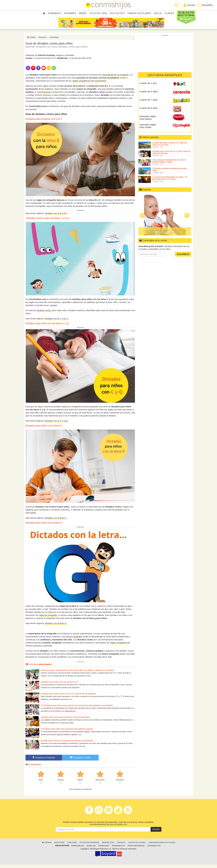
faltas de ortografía (48, 618)
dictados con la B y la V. (56, 216)
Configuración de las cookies (162, 846)
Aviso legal (59, 846)
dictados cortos (44, 314)
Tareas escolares (139, 14)
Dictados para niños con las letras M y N (59, 685)
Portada (31, 40)
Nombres (70, 14)
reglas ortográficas (119, 646)
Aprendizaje (54, 40)
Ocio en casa (98, 14)
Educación (117, 14)
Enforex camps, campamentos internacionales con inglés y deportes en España (77, 673)
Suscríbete (183, 257)
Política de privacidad (89, 846)
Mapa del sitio (108, 846)
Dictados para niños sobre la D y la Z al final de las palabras (68, 697)
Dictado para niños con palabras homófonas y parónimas (67, 744)
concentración (44, 95)
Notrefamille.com (77, 849)
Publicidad (72, 846)
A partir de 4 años (149, 95)
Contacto (121, 846)
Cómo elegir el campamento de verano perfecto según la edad (169, 164)
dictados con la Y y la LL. (57, 322)
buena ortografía (74, 640)
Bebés (83, 14)
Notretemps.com (118, 849)
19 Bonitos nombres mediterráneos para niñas (170, 173)
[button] (143, 219)
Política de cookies (137, 846)
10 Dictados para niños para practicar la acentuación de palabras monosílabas (77, 709)
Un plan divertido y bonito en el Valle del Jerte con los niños (169, 147)
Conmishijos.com (154, 849)
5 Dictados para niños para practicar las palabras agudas (67, 732)
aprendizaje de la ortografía (115, 78)
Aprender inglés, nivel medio (148, 129)
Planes (169, 14)
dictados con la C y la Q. (56, 424)
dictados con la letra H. (56, 521)
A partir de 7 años (149, 103)
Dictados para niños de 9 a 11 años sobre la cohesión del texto (171, 155)
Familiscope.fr (104, 849)
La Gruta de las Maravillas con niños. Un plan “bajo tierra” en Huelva (170, 181)
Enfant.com (91, 849)
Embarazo (55, 14)
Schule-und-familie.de (136, 849)
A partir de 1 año (148, 86)
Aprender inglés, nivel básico (148, 121)
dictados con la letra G (56, 626)
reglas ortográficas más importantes (89, 84)
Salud (158, 14)
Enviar (156, 832)
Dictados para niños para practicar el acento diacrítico (65, 720)
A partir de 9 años (149, 111)
